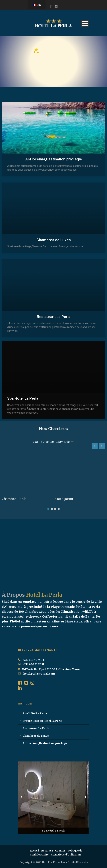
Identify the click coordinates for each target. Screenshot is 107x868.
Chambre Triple (14, 499)
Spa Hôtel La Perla (23, 398)
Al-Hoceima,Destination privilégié (54, 159)
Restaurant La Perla (54, 317)
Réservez (47, 851)
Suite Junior (64, 499)
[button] (102, 446)
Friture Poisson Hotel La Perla (42, 721)
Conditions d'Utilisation (66, 855)
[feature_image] (27, 473)
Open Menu (85, 23)
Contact (60, 851)
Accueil (35, 851)
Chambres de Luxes (54, 240)
